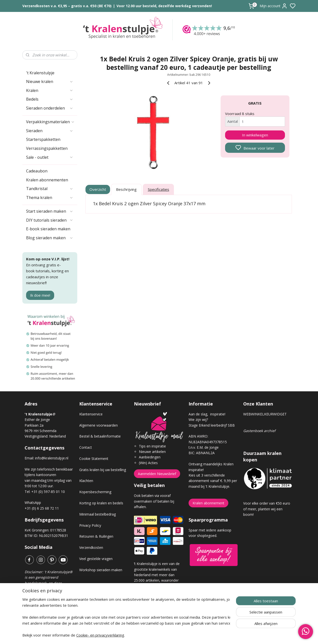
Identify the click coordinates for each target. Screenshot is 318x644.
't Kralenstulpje (40, 73)
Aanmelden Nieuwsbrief (157, 474)
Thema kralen (50, 198)
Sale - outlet (50, 157)
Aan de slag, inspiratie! (207, 414)
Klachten (86, 481)
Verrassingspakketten (47, 148)
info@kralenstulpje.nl (52, 458)
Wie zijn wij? (198, 420)
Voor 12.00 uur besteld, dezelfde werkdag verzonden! (164, 6)
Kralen (50, 90)
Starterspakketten (43, 139)
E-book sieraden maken (48, 229)
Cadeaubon (37, 171)
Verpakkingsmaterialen (50, 122)
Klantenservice (91, 414)
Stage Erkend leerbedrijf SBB (212, 425)
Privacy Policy (90, 525)
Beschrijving (126, 189)
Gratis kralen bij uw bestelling (103, 470)
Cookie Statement (94, 459)
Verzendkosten (91, 547)
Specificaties (159, 189)
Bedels (50, 99)
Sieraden (50, 131)
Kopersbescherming (95, 492)
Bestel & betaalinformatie (100, 436)
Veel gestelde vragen (96, 559)
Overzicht (98, 189)
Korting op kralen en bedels (101, 503)
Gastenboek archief (259, 431)
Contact (86, 447)
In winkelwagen (255, 135)
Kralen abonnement (208, 503)
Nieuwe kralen (50, 81)
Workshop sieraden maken (101, 570)
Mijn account (274, 6)
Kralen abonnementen (47, 180)
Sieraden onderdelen (50, 108)
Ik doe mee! (40, 295)
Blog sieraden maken (50, 238)
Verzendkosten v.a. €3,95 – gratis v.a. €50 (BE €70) (67, 6)
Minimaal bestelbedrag (98, 514)
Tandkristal (50, 189)
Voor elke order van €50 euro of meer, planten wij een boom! (267, 509)
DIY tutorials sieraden (50, 220)
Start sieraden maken (50, 211)
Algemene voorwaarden (99, 425)
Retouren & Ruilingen (96, 536)
